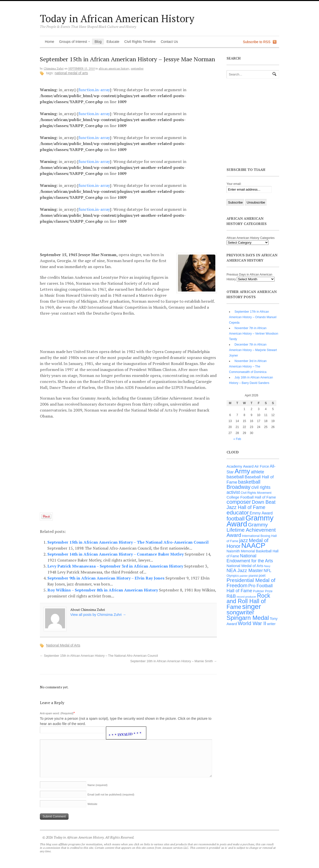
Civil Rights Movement (256, 493)
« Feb (237, 439)
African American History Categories (251, 238)
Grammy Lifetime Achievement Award (251, 530)
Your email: (234, 184)
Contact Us (169, 42)
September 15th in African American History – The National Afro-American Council (128, 542)
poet (262, 576)
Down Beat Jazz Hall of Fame (251, 505)
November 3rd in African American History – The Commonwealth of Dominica (248, 366)
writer (271, 624)
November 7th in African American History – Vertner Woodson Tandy (254, 334)
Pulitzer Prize (263, 591)
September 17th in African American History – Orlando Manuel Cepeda (253, 317)
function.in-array (94, 90)
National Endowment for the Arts (250, 558)
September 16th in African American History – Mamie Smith (174, 661)
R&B (231, 596)
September (137, 69)
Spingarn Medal (248, 618)
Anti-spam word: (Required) (57, 713)
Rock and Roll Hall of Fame (248, 601)
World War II (252, 623)
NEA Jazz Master (245, 570)
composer (239, 502)
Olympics (233, 576)
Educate (113, 42)
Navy (267, 566)
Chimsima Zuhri (54, 69)
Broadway (239, 487)
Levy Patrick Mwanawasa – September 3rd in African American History (116, 566)
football (236, 519)
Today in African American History (117, 18)
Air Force (262, 466)
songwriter (240, 612)
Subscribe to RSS (257, 42)
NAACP (253, 545)
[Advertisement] (132, 237)
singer (252, 607)
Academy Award (240, 466)
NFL (268, 571)
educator (238, 512)
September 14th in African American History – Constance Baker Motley (116, 554)
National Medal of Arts (71, 73)
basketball (249, 482)
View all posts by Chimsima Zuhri (98, 615)
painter (244, 576)
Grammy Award (250, 521)
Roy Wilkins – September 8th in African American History (103, 590)
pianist (253, 576)
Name (97, 785)
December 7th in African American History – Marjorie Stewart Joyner (253, 350)
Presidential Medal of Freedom (251, 583)
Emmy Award (261, 513)
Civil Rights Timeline (140, 42)
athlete (258, 472)
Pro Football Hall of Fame (250, 588)
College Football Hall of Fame (251, 497)
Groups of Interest (74, 42)
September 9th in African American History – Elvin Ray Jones (106, 578)
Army (242, 471)
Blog (98, 42)
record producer (246, 597)
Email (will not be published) (111, 795)
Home (49, 42)
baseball (235, 477)
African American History (114, 69)
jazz (244, 540)
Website (92, 804)
